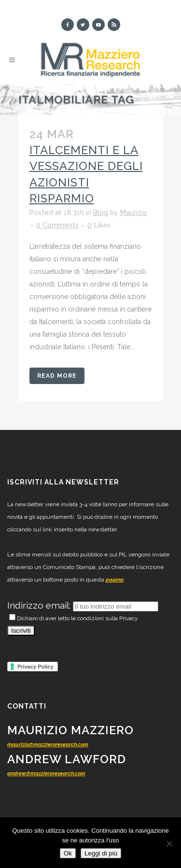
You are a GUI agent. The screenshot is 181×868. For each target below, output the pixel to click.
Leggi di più (101, 853)
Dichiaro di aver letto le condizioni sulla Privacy (74, 618)
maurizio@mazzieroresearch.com (48, 745)
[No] (169, 843)
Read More (57, 376)
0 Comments (57, 225)
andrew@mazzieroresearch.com (46, 774)
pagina (115, 580)
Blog (101, 213)
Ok (68, 853)
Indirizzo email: (40, 605)
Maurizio (134, 213)
